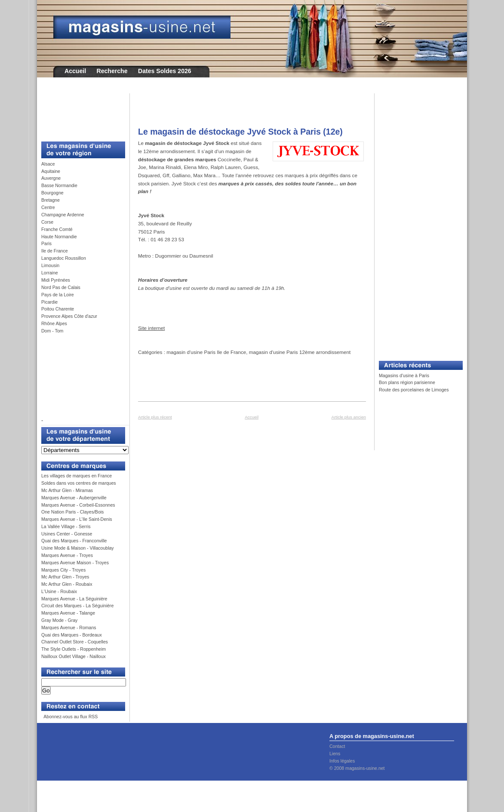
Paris (46, 243)
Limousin (50, 265)
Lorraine (50, 273)
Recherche (112, 71)
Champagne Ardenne (63, 215)
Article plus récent (155, 417)
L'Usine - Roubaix (59, 591)
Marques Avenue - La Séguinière (74, 599)
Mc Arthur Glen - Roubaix (67, 584)
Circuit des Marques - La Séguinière (77, 606)
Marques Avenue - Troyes (67, 555)
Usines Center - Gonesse (67, 534)
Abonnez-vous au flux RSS (70, 717)
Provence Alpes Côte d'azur (69, 316)
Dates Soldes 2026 (165, 71)
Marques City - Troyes (63, 570)
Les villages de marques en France (77, 476)
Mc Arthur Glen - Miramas (67, 490)
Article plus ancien (349, 417)
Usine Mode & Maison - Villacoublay (78, 548)
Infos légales (342, 761)
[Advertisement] (80, 113)
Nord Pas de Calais (61, 287)
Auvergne (51, 178)
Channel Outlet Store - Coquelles (75, 642)
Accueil (75, 71)
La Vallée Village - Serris (66, 526)
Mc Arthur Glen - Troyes (65, 577)
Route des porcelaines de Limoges (414, 390)
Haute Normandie (59, 237)
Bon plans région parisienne (407, 382)
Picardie (49, 302)
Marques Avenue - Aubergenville (74, 498)
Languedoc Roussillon (64, 258)
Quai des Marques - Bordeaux (72, 635)
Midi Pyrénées (56, 280)
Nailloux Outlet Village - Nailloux (74, 656)
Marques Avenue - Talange (68, 613)
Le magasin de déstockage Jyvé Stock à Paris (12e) (240, 132)
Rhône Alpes (54, 323)
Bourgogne (52, 193)
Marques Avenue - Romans (69, 627)
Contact (337, 746)
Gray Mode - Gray (59, 620)
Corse (47, 222)
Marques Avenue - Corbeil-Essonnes (78, 505)
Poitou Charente (58, 309)
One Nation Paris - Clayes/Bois (72, 512)
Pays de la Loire (58, 295)
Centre (48, 207)
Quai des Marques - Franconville (74, 541)
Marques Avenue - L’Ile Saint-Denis (77, 519)
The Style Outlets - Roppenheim (74, 649)
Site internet (151, 328)
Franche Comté (57, 229)
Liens (335, 754)
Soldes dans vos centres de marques (79, 483)
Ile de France (55, 251)
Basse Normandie (59, 185)
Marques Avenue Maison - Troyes (75, 563)
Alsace (48, 164)
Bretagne (51, 200)
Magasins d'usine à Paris (404, 375)
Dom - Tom (52, 331)
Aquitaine (51, 171)
